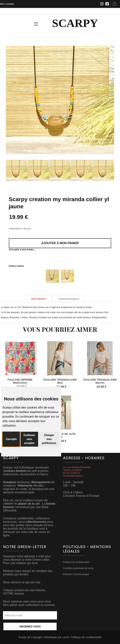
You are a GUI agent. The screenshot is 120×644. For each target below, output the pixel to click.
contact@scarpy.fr (73, 476)
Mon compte (7, 4)
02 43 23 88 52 (71, 473)
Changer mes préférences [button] (49, 439)
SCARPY (75, 23)
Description (39, 299)
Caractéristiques (69, 299)
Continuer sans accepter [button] (29, 439)
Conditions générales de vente (78, 568)
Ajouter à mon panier (60, 243)
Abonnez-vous (30, 626)
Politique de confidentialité (76, 562)
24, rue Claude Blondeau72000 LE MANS (77, 469)
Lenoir (66, 637)
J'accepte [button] (11, 439)
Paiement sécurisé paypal (76, 574)
